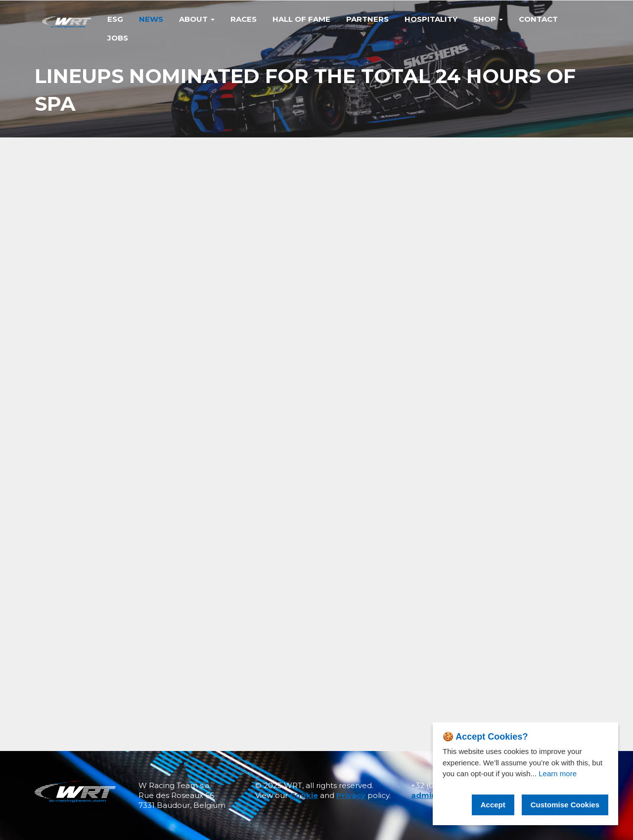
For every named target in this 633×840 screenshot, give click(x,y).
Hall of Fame (301, 19)
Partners (367, 19)
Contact (538, 19)
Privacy (351, 795)
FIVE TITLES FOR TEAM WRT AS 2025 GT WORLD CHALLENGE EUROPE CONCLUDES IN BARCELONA (507, 566)
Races (244, 19)
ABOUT (197, 19)
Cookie (304, 795)
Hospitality (431, 19)
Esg (115, 19)
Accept (493, 805)
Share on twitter (496, 222)
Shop (488, 19)
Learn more (558, 774)
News (151, 19)
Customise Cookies (565, 805)
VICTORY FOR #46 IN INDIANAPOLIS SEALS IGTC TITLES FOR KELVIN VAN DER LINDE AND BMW (507, 547)
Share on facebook (499, 207)
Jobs (118, 38)
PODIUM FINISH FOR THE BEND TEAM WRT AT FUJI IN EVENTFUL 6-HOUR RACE (508, 585)
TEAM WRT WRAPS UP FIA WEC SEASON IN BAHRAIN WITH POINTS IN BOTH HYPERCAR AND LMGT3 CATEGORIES (508, 527)
